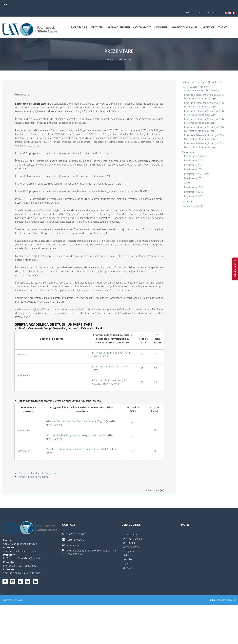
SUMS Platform (131, 576)
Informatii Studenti (120, 19)
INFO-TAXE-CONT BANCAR (186, 19)
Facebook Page (131, 588)
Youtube (128, 601)
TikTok (126, 597)
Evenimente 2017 (184, 211)
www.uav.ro (80, 587)
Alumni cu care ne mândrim (53, 518)
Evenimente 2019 (184, 202)
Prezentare (99, 19)
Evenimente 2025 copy (186, 171)
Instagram (128, 593)
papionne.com (198, 639)
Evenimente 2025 (184, 175)
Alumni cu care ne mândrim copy (192, 105)
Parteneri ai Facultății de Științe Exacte (59, 515)
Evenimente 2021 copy (186, 189)
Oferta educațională (182, 221)
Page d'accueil (81, 19)
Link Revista (79, 37)
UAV (25, 4)
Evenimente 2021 (184, 193)
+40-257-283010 (84, 576)
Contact (95, 37)
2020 (177, 198)
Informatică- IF (90, 404)
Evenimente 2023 (184, 184)
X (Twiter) (128, 605)
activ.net (212, 639)
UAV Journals (130, 584)
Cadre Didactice (144, 19)
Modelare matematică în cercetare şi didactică (85, 491)
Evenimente (163, 19)
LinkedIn (128, 609)
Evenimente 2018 (184, 207)
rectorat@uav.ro (83, 581)
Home (110, 75)
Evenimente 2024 (184, 180)
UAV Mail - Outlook (133, 580)
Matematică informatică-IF (96, 390)
